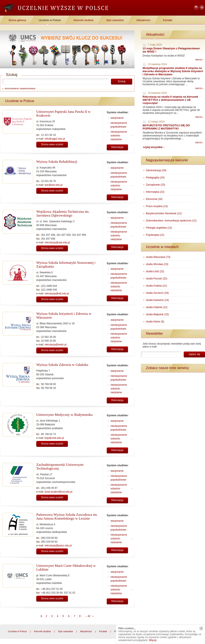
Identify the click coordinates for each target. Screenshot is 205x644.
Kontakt (168, 20)
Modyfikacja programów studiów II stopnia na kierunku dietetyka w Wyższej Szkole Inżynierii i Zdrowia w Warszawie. (173, 71)
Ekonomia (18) (154, 199)
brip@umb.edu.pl (54, 438)
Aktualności (143, 20)
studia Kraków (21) (156, 286)
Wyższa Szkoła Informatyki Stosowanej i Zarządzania (66, 265)
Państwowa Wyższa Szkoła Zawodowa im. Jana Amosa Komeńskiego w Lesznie (67, 517)
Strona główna (17, 20)
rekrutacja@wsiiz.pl (55, 345)
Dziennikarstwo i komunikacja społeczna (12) (171, 221)
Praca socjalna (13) (157, 206)
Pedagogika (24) (155, 178)
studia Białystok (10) (157, 314)
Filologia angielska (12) (159, 228)
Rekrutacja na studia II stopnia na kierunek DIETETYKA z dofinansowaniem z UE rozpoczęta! (170, 100)
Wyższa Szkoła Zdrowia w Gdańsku (62, 365)
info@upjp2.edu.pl (55, 139)
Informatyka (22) (155, 192)
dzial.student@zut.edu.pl (58, 492)
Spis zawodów (115, 20)
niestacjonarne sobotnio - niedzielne (121, 136)
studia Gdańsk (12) (157, 307)
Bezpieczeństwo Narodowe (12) (164, 213)
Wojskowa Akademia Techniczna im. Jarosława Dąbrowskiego (63, 214)
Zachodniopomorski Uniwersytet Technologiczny (60, 467)
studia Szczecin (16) (157, 293)
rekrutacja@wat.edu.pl (57, 243)
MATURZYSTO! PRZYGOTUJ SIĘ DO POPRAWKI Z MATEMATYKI (166, 127)
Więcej (153, 640)
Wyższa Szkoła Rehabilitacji (57, 162)
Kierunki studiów (84, 20)
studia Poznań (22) (157, 279)
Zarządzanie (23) (156, 185)
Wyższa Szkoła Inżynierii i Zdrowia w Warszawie (64, 316)
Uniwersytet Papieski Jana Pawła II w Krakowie (63, 114)
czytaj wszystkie (153, 147)
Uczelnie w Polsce (50, 20)
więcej (198, 59)
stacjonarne (117, 118)
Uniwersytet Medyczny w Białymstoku (64, 415)
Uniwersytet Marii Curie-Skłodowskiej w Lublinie (66, 568)
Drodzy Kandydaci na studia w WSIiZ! (164, 56)
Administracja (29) (156, 170)
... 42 (88, 616)
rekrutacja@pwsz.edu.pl (58, 546)
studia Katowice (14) (157, 300)
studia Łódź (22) (155, 271)
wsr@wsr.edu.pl (53, 185)
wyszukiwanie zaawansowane (20, 88)
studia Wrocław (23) (157, 264)
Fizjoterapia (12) (155, 235)
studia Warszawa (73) (158, 257)
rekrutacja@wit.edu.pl (57, 294)
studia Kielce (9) (155, 322)
